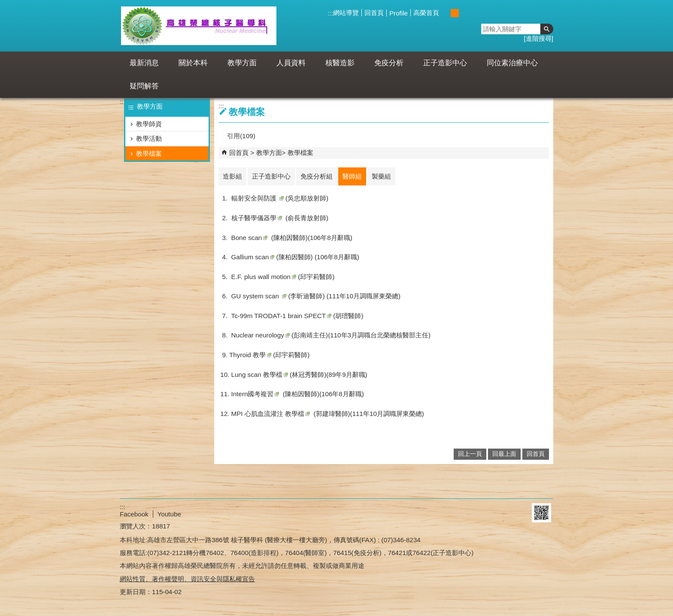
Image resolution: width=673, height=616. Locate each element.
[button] (547, 29)
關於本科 (193, 63)
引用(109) (241, 136)
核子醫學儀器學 (257, 218)
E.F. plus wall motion (264, 277)
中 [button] (455, 13)
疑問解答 (144, 86)
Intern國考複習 (255, 394)
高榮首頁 (426, 13)
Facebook (134, 514)
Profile (399, 13)
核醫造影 (340, 63)
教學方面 (242, 63)
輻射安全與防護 (258, 198)
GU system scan (259, 296)
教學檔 (260, 375)
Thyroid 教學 (250, 355)
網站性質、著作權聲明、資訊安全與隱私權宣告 (187, 579)
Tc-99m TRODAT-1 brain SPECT (282, 316)
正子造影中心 (445, 63)
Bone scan (250, 238)
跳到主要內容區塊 (5, 5)
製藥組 (381, 176)
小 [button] (446, 13)
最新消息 (144, 63)
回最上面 (504, 454)
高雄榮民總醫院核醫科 (199, 26)
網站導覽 (346, 13)
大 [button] (464, 13)
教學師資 (149, 124)
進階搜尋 (539, 38)
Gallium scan (253, 257)
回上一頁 (470, 454)
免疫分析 (389, 63)
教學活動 (149, 138)
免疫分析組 (317, 176)
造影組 (232, 176)
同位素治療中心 (512, 63)
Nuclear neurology (261, 335)
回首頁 (374, 13)
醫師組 (352, 176)
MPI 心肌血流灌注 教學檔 (271, 414)
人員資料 (291, 63)
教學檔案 (149, 153)
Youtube (169, 514)
